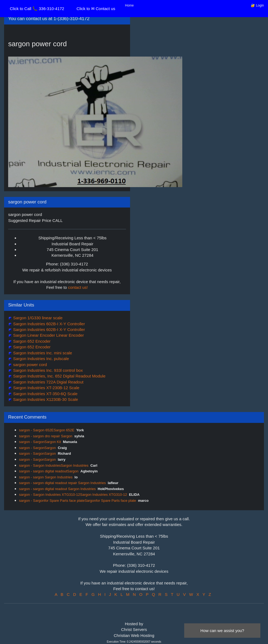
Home (130, 5)
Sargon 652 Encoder (31, 341)
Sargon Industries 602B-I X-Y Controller (48, 324)
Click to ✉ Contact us (96, 9)
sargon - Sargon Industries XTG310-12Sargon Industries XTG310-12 (73, 495)
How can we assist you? (222, 631)
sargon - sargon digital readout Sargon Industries (57, 489)
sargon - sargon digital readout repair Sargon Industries (62, 483)
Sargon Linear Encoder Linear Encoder (48, 335)
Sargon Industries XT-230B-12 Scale (46, 388)
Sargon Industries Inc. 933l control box (47, 370)
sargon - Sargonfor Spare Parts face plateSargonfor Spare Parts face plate (78, 501)
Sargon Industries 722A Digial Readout (48, 382)
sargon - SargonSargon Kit (40, 442)
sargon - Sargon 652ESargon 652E (47, 430)
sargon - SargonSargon (37, 448)
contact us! (78, 287)
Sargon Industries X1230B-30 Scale (45, 399)
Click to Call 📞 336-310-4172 (37, 9)
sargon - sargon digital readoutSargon (49, 471)
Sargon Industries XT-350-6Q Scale (45, 394)
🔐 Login (257, 5)
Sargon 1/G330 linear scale (37, 318)
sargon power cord (29, 365)
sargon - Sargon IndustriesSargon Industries (54, 465)
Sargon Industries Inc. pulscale (40, 359)
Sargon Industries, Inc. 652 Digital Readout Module (59, 376)
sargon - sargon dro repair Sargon (46, 436)
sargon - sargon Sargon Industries (46, 477)
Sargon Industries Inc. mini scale (42, 353)
